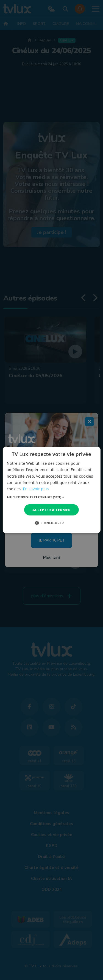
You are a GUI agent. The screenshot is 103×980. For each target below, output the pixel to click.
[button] (51, 497)
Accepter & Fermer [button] (51, 510)
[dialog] (51, 490)
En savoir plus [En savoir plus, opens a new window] (36, 489)
